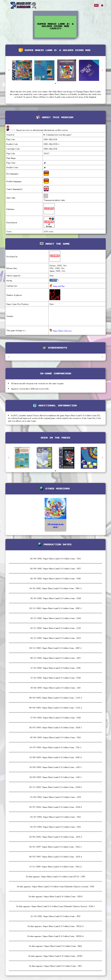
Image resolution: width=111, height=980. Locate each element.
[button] (102, 70)
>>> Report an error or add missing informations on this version (39, 130)
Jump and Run (58, 286)
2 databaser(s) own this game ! (59, 135)
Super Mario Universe (61, 331)
